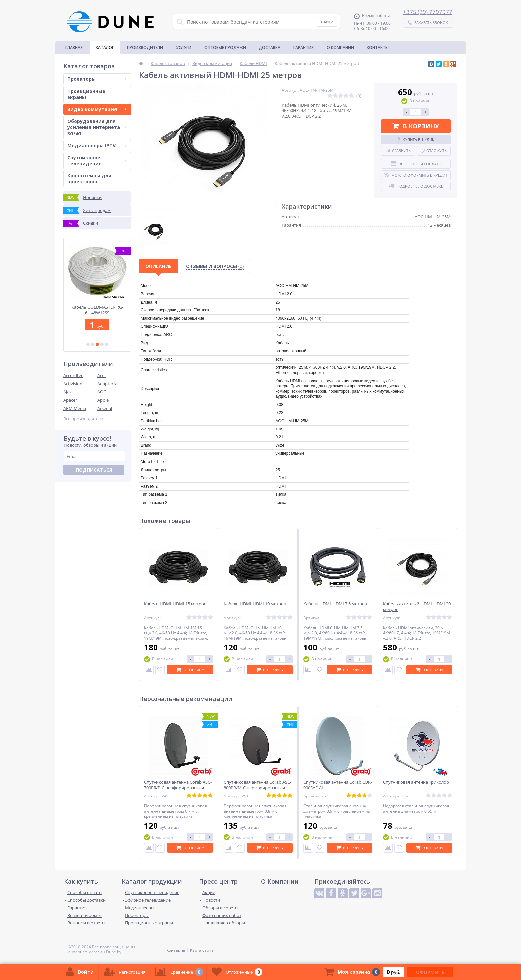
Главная (74, 47)
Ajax (68, 392)
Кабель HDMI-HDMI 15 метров (175, 604)
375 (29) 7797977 (429, 12)
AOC (102, 392)
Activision (73, 384)
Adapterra (107, 384)
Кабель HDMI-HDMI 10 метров (255, 604)
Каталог (105, 47)
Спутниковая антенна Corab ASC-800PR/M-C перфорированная (258, 785)
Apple (103, 400)
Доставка (270, 47)
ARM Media (75, 408)
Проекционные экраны (86, 94)
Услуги (184, 47)
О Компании (340, 47)
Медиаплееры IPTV (97, 145)
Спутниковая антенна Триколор (416, 782)
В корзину (416, 126)
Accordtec (73, 375)
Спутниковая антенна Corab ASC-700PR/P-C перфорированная (178, 785)
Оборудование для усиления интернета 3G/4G (97, 127)
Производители (145, 47)
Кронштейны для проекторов (89, 178)
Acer (102, 375)
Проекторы (97, 79)
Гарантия (304, 47)
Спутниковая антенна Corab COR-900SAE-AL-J (338, 785)
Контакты (378, 47)
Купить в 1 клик (416, 139)
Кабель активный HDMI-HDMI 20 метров (417, 607)
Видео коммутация (97, 109)
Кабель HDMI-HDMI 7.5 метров (335, 604)
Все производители (83, 419)
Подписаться (94, 470)
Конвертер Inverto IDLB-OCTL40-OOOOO (97, 310)
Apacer (70, 400)
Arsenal (105, 408)
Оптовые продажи (225, 47)
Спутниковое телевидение (97, 160)
